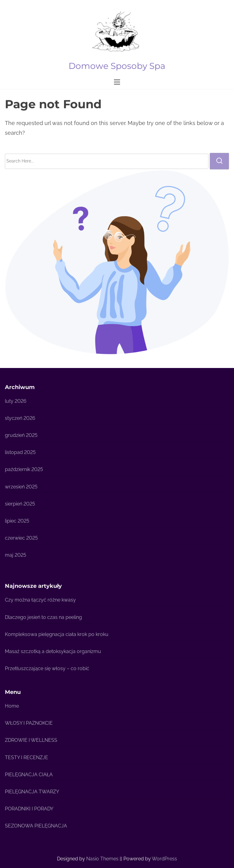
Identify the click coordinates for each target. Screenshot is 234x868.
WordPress (164, 859)
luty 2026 (16, 401)
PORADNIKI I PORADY (29, 809)
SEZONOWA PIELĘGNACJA (36, 826)
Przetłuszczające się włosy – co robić (47, 668)
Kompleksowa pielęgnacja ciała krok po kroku (57, 634)
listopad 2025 (20, 452)
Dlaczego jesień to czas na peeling (43, 617)
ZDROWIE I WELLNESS (31, 740)
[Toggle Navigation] (117, 82)
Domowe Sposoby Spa (117, 66)
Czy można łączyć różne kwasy (40, 600)
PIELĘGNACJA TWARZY (32, 792)
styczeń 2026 (20, 418)
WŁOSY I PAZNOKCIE (29, 723)
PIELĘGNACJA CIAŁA (29, 775)
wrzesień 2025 (21, 487)
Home (12, 706)
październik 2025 (24, 469)
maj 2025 (16, 555)
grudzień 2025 (21, 435)
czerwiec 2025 (21, 538)
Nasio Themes (103, 859)
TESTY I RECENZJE (27, 757)
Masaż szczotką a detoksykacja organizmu (53, 651)
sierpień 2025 (20, 504)
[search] (219, 161)
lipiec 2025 (17, 521)
